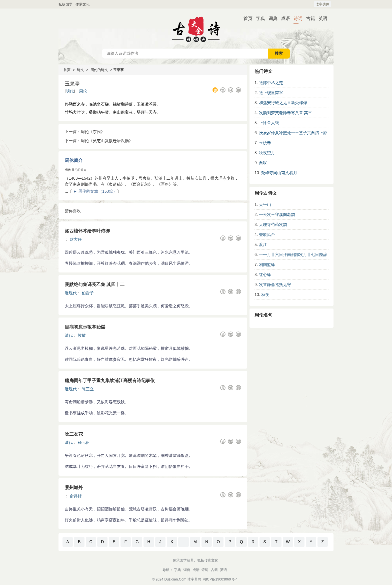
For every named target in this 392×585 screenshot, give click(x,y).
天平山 (265, 205)
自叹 (263, 163)
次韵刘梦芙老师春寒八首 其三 (285, 113)
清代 (69, 335)
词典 (271, 19)
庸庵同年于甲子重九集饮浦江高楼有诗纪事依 (110, 381)
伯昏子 (88, 293)
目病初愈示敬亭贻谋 (85, 327)
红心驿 (265, 275)
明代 (70, 91)
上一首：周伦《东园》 (85, 132)
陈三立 (88, 389)
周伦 (83, 91)
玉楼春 (265, 143)
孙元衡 (84, 443)
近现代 (71, 293)
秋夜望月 (267, 153)
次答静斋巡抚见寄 (275, 285)
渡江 (263, 245)
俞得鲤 (76, 496)
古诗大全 (196, 29)
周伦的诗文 (99, 70)
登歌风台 (267, 235)
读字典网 (322, 4)
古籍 (308, 19)
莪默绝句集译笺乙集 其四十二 (95, 284)
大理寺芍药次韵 (273, 225)
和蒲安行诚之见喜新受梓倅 (283, 103)
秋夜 (265, 295)
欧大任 (76, 239)
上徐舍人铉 (269, 123)
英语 (321, 19)
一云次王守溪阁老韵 (277, 215)
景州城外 (74, 488)
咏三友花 (74, 434)
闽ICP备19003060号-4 (220, 579)
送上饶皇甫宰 (271, 93)
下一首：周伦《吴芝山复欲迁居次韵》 (99, 141)
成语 (283, 19)
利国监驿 (267, 265)
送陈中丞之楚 (271, 83)
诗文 (80, 70)
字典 (258, 19)
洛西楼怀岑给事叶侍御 (87, 231)
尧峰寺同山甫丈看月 (279, 173)
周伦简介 (74, 160)
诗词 (296, 19)
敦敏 (82, 335)
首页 (246, 19)
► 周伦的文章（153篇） (95, 191)
